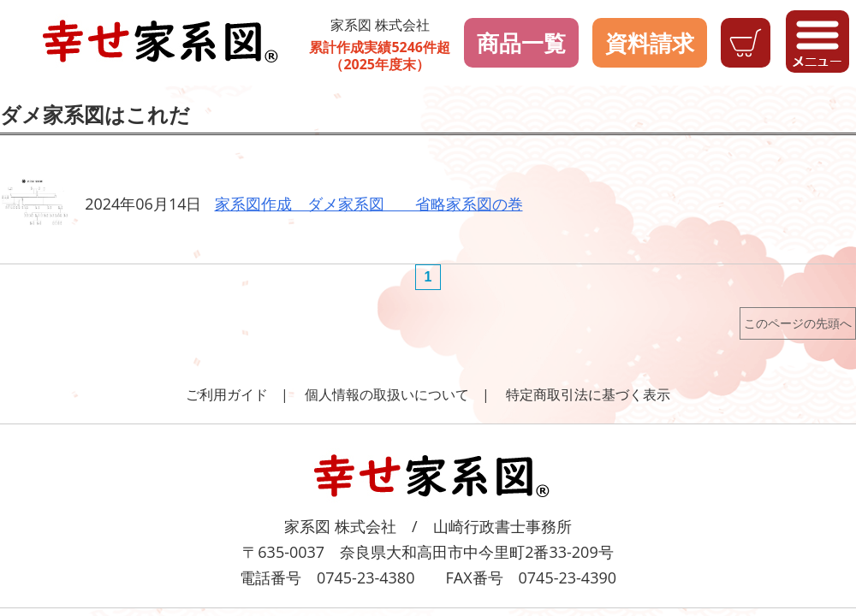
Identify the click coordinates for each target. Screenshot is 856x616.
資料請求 (650, 43)
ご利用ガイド (227, 394)
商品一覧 (521, 43)
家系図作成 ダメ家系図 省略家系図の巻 (369, 204)
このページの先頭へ (798, 323)
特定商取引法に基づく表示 (588, 394)
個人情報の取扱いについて (387, 394)
